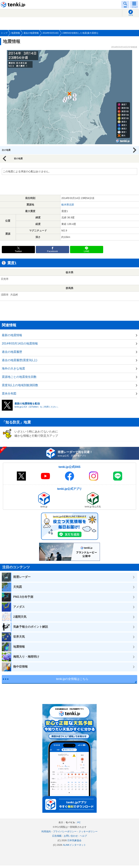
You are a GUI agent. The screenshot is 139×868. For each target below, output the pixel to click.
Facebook (52, 251)
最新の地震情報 (12, 335)
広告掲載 (57, 836)
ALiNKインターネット (74, 845)
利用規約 (46, 831)
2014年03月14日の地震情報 (20, 343)
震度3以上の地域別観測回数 (20, 385)
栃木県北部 (68, 205)
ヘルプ (83, 836)
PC (79, 822)
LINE (87, 251)
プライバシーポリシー (65, 831)
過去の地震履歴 (12, 352)
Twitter (18, 251)
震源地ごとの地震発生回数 (19, 377)
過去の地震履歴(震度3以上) (20, 360)
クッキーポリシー (88, 831)
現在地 (131, 15)
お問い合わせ (71, 836)
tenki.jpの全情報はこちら (72, 679)
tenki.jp (14, 5)
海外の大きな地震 (13, 368)
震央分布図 (9, 393)
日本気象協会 (74, 840)
